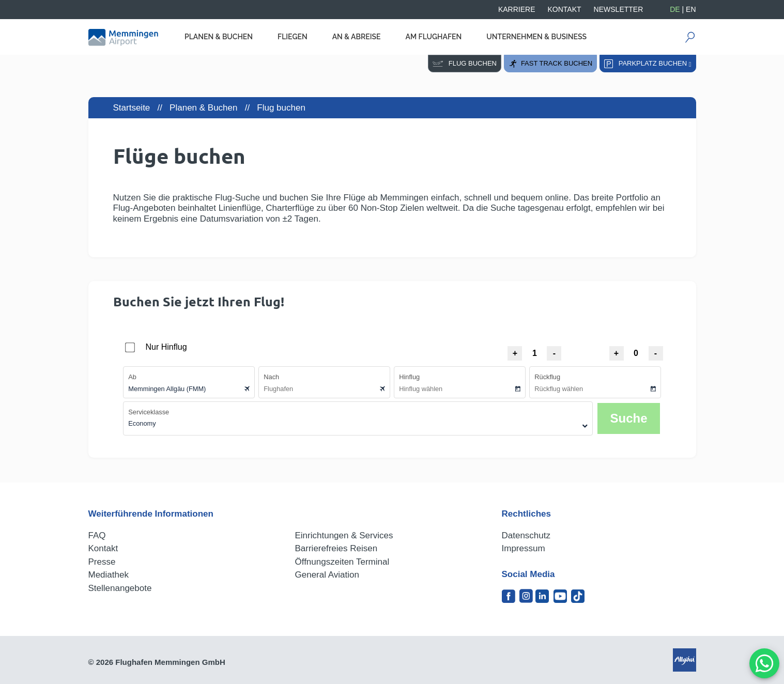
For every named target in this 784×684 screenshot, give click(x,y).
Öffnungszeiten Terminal (342, 562)
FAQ (97, 535)
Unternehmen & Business (536, 37)
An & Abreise (357, 37)
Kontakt (565, 9)
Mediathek (109, 575)
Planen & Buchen (219, 37)
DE (675, 9)
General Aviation (327, 575)
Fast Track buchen (550, 64)
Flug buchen (465, 63)
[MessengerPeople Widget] (764, 663)
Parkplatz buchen (648, 64)
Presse (102, 562)
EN (691, 9)
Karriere (517, 9)
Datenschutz (526, 535)
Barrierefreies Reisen (336, 548)
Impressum (524, 548)
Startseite (132, 108)
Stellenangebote (120, 588)
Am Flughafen (433, 37)
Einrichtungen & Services (344, 535)
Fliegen (293, 37)
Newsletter (619, 9)
